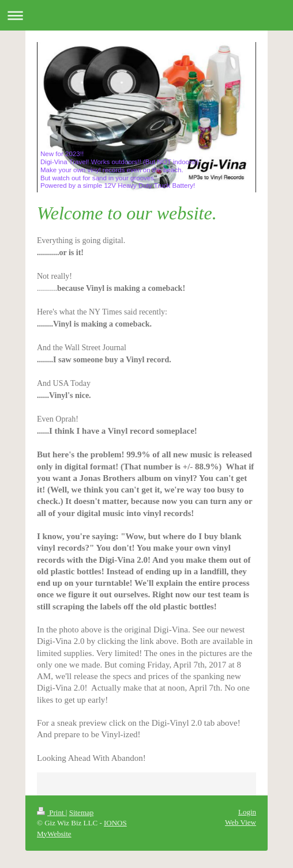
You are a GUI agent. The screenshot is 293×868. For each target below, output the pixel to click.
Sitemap (82, 812)
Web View (241, 822)
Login (247, 812)
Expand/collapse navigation (146, 15)
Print (51, 812)
